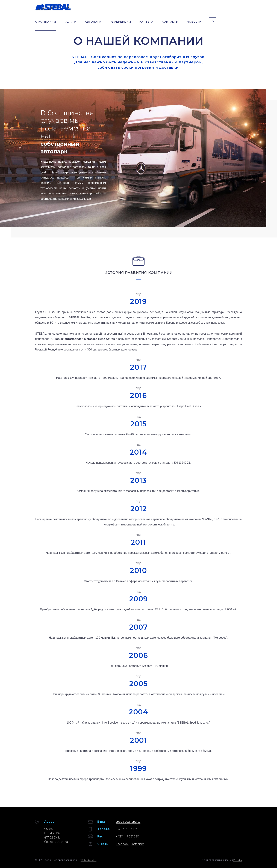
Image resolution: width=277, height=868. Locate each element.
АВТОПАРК (93, 24)
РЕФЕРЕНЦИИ (120, 24)
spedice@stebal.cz (129, 822)
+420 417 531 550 (127, 836)
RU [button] (213, 24)
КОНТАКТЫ (170, 24)
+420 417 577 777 (128, 829)
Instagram (140, 844)
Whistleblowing (89, 860)
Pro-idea (237, 860)
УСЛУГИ (71, 24)
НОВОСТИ (194, 24)
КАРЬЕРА (147, 24)
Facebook (123, 844)
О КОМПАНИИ (46, 24)
